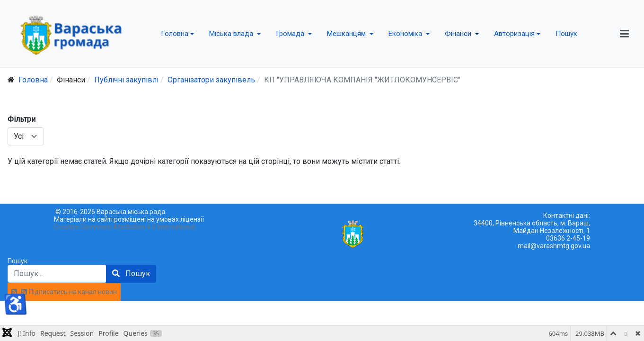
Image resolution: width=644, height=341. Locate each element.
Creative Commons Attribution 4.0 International (124, 227)
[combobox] (57, 274)
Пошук (18, 261)
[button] (177, 34)
